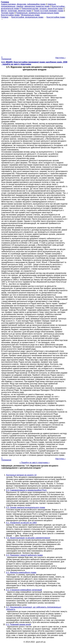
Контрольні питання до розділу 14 (21, 475)
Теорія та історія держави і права (48, 11)
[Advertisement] (34, 37)
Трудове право (8, 13)
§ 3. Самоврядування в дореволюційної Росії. (27, 490)
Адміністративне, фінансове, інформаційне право (23, 4)
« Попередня (6, 58)
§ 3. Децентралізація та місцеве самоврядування (28, 538)
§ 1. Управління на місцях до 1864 (21, 523)
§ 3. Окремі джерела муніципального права (26, 507)
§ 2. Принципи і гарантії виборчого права (24, 555)
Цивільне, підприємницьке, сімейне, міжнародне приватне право (29, 5)
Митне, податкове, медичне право (16, 11)
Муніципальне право (31, 15)
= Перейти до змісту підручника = (34, 463)
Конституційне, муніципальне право (27, 17)
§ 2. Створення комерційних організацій (24, 590)
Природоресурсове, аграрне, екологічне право (42, 8)
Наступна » (60, 58)
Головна (5, 17)
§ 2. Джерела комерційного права (21, 572)
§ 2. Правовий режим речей (19, 624)
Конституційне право (10, 15)
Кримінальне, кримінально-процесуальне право (38, 13)
